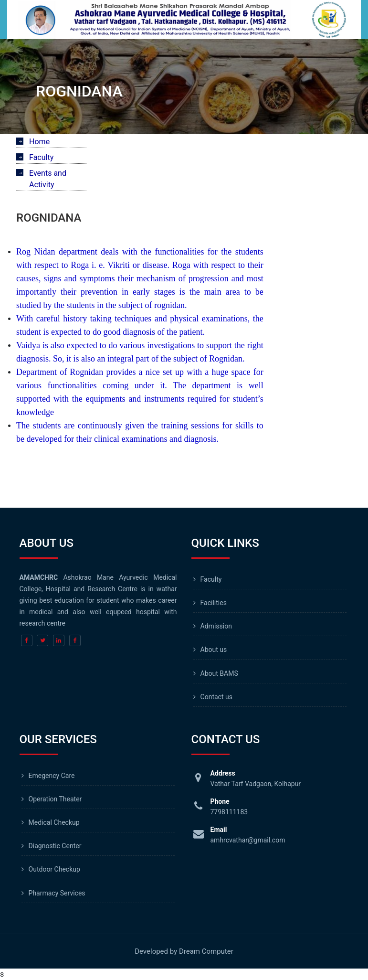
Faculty (211, 579)
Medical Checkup (54, 822)
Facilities (214, 603)
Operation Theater (55, 799)
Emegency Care (52, 776)
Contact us (216, 697)
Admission (216, 626)
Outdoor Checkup (54, 869)
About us (214, 650)
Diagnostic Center (55, 846)
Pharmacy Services (57, 893)
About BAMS (219, 673)
